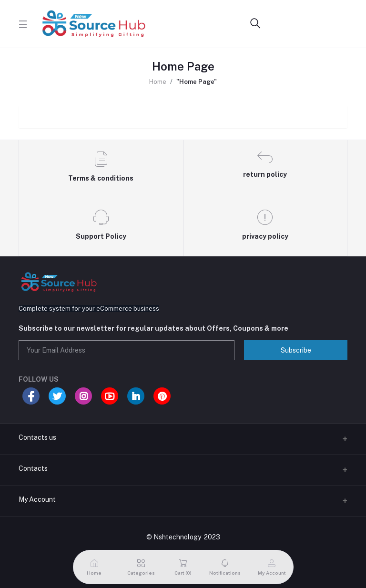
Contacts (33, 468)
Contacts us (37, 437)
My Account (37, 499)
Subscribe (296, 350)
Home (158, 82)
